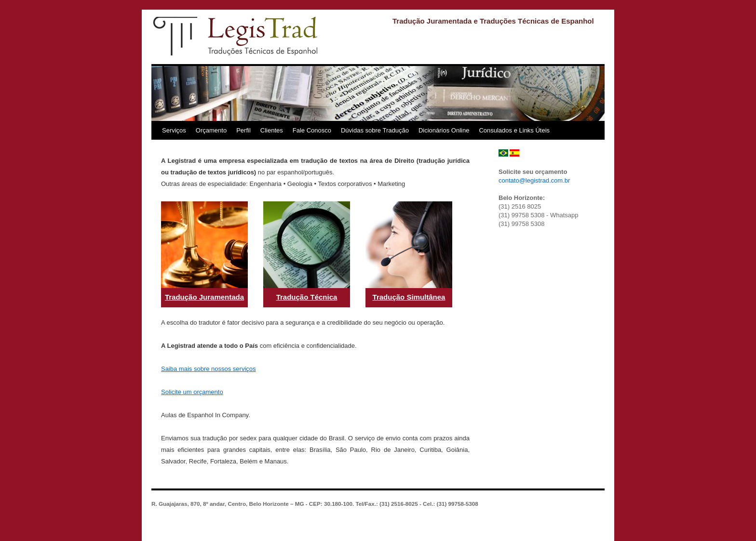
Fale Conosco (312, 130)
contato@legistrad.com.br (534, 180)
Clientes (272, 130)
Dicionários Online (444, 130)
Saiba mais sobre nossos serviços (209, 369)
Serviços (174, 130)
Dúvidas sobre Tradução (375, 130)
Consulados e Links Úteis (514, 130)
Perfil (243, 130)
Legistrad (236, 36)
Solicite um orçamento (192, 392)
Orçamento (211, 130)
